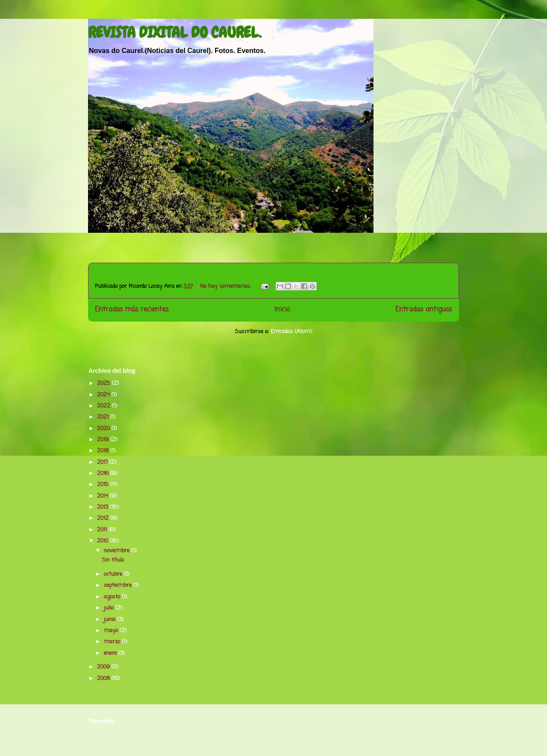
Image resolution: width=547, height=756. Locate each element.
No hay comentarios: (226, 286)
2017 (103, 462)
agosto (113, 597)
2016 (104, 473)
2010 (103, 541)
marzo (113, 642)
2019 (104, 440)
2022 (104, 406)
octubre (114, 574)
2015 (104, 485)
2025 (104, 383)
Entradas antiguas (424, 310)
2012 (104, 518)
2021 (104, 417)
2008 (104, 678)
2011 (103, 530)
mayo (112, 631)
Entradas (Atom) (291, 332)
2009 (104, 667)
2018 (104, 451)
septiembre (119, 585)
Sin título (113, 560)
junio (110, 620)
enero (111, 653)
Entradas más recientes (132, 310)
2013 (103, 507)
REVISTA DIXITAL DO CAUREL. (175, 32)
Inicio (282, 310)
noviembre (118, 551)
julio (110, 608)
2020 (104, 429)
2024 (104, 395)
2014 (103, 496)
